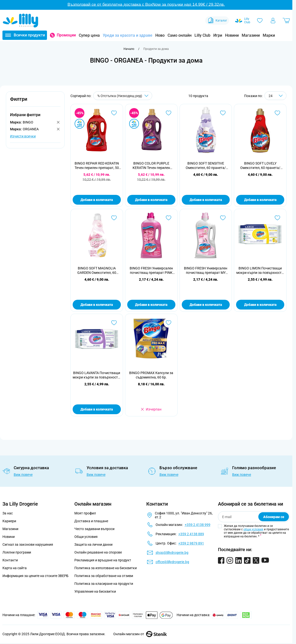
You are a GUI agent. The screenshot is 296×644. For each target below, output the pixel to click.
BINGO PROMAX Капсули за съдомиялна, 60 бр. (151, 375)
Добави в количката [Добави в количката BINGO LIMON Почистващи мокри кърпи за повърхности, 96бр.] (260, 305)
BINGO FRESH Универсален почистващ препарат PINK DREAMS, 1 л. (151, 271)
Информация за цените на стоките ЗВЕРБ (35, 576)
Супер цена (89, 35)
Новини (232, 35)
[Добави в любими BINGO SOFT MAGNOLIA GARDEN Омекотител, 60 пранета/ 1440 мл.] (114, 218)
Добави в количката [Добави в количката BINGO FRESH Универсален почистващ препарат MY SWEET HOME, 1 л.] (206, 305)
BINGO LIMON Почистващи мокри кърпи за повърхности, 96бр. (260, 271)
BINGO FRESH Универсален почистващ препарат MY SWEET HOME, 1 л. (206, 271)
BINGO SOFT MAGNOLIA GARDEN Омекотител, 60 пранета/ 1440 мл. (97, 271)
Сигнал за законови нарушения (28, 544)
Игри (218, 35)
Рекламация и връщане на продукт (103, 560)
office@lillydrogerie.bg (172, 562)
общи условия (253, 529)
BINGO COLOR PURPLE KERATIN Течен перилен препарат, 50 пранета (151, 166)
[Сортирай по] (123, 96)
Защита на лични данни (93, 544)
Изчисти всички (23, 136)
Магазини (251, 35)
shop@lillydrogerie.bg (172, 553)
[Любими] (260, 21)
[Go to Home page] (21, 21)
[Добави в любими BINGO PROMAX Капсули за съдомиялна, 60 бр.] (169, 323)
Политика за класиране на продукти (104, 584)
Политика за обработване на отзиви (104, 576)
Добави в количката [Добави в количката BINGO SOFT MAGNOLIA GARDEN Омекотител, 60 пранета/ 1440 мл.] (97, 305)
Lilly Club (202, 35)
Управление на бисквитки (95, 591)
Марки (269, 35)
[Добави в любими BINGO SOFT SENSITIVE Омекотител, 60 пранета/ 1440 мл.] (223, 113)
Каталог (217, 21)
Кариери (9, 521)
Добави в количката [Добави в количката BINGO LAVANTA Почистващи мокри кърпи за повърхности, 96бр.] (97, 409)
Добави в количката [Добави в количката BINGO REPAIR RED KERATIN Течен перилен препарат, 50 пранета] (97, 200)
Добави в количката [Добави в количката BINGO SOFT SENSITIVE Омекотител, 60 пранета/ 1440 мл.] (206, 200)
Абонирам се (274, 517)
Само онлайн (180, 35)
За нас (8, 513)
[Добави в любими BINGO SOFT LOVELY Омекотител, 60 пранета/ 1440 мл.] (277, 113)
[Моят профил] (273, 21)
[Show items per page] (275, 96)
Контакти (10, 560)
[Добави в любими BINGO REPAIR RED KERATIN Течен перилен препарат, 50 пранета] (114, 113)
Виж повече (23, 475)
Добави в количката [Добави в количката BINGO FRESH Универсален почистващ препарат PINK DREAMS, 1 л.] (151, 305)
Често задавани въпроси (94, 529)
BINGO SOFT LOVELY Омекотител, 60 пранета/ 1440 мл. (260, 166)
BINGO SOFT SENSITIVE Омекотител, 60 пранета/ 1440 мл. (206, 166)
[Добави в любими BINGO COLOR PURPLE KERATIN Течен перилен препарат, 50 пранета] (169, 113)
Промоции (66, 35)
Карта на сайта (15, 568)
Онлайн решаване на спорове (98, 552)
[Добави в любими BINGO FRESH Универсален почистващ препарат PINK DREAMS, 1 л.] (169, 218)
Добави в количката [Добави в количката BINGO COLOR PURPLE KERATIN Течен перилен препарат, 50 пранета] (151, 200)
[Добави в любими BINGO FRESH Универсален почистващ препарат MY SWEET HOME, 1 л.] (223, 218)
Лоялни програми (17, 552)
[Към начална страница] (129, 49)
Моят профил (85, 513)
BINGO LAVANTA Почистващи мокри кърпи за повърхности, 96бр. (97, 375)
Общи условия (86, 537)
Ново (160, 35)
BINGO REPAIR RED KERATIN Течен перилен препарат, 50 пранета (97, 166)
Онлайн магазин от (140, 634)
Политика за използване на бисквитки (106, 568)
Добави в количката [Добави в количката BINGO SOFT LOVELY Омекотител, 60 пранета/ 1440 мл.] (260, 200)
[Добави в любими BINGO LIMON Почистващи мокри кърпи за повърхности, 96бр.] (277, 218)
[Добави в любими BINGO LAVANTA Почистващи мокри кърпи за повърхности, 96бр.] (114, 323)
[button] (35, 102)
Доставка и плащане (91, 521)
